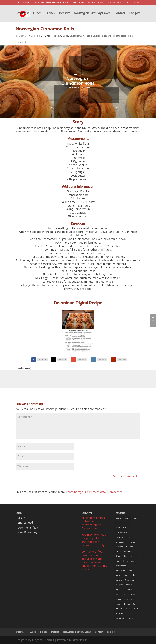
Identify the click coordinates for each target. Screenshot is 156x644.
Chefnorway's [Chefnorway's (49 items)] (121, 532)
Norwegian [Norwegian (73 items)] (130, 580)
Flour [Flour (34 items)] (118, 561)
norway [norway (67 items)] (119, 580)
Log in (22, 518)
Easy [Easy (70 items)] (126, 556)
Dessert (91, 2)
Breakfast (64, 2)
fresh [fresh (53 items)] (125, 561)
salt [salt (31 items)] (126, 594)
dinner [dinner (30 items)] (118, 556)
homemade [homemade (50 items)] (121, 570)
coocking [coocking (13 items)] (119, 547)
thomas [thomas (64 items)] (127, 604)
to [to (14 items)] (134, 604)
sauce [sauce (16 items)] (133, 594)
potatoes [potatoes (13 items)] (129, 590)
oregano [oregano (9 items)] (119, 585)
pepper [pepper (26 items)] (119, 590)
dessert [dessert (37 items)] (128, 551)
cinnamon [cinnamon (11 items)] (132, 542)
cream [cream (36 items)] (118, 551)
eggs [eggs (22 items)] (134, 556)
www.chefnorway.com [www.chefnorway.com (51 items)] (125, 618)
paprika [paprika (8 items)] (129, 585)
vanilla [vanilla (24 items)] (128, 609)
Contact (127, 2)
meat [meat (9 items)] (126, 575)
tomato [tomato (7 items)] (119, 609)
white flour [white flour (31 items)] (120, 613)
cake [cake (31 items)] (135, 518)
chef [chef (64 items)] (127, 523)
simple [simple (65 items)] (118, 599)
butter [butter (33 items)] (127, 518)
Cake (66, 36)
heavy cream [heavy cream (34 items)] (121, 566)
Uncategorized (121, 36)
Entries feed (25, 523)
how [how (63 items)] (130, 570)
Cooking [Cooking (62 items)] (130, 547)
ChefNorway (26, 36)
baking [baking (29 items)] (118, 518)
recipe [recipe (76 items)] (118, 594)
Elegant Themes (43, 640)
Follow (43, 360)
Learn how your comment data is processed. (95, 492)
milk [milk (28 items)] (133, 575)
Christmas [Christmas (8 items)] (120, 542)
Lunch (74, 2)
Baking (57, 36)
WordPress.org (27, 532)
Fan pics (137, 2)
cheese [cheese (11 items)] (119, 523)
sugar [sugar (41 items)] (118, 604)
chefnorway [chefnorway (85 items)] (121, 528)
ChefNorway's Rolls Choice (85, 36)
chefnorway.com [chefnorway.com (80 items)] (123, 537)
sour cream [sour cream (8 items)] (129, 599)
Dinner (82, 2)
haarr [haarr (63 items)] (133, 561)
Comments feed (28, 528)
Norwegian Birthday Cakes (109, 2)
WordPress (80, 640)
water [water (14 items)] (136, 609)
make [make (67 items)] (118, 575)
